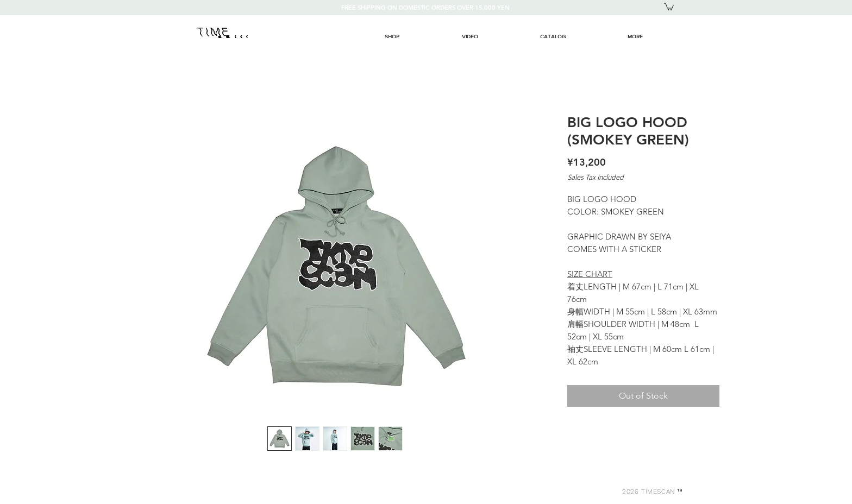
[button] (669, 6)
